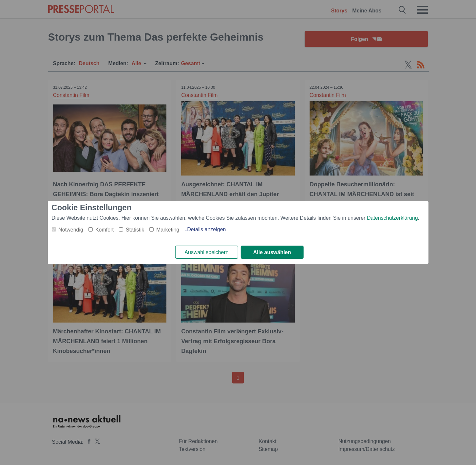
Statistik (135, 230)
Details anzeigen (206, 229)
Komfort (105, 230)
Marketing (168, 230)
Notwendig (71, 230)
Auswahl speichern (206, 252)
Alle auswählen (272, 252)
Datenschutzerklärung (392, 218)
